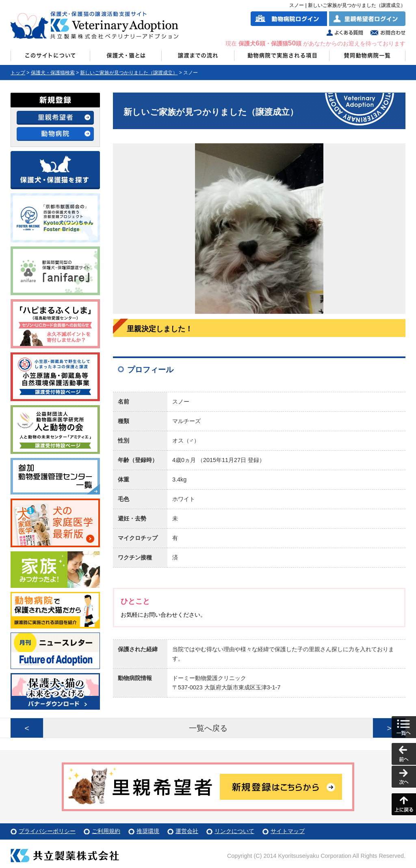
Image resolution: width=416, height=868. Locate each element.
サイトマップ (288, 831)
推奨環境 (148, 831)
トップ (18, 73)
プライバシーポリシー (47, 831)
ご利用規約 (106, 831)
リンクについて (234, 831)
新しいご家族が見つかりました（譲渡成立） (129, 73)
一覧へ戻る (208, 728)
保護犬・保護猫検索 (53, 73)
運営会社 (187, 831)
